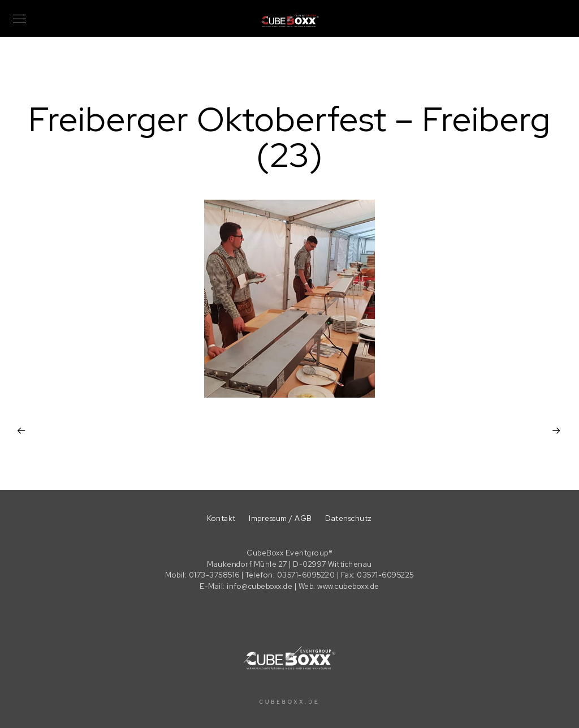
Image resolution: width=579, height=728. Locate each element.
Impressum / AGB (280, 518)
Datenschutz (349, 518)
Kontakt (221, 518)
